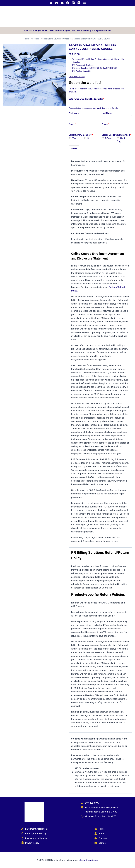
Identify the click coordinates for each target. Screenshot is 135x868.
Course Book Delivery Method (116, 135)
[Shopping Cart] (79, 3)
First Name (75, 113)
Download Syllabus (77, 77)
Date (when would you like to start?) (86, 99)
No (89, 138)
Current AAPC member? (81, 135)
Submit (74, 148)
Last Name (107, 113)
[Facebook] (68, 3)
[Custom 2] (62, 3)
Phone (105, 124)
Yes (74, 138)
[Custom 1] (51, 3)
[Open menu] (84, 3)
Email (72, 124)
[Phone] (56, 3)
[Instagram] (73, 3)
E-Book (109, 138)
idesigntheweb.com (89, 860)
